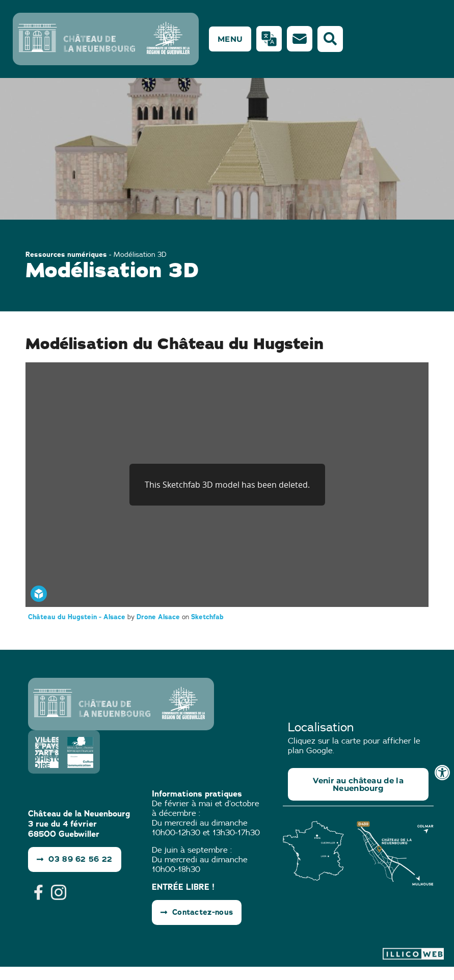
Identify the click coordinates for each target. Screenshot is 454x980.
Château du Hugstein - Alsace (78, 630)
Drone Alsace (159, 630)
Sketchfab (207, 630)
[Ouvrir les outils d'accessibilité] (442, 773)
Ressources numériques (66, 268)
